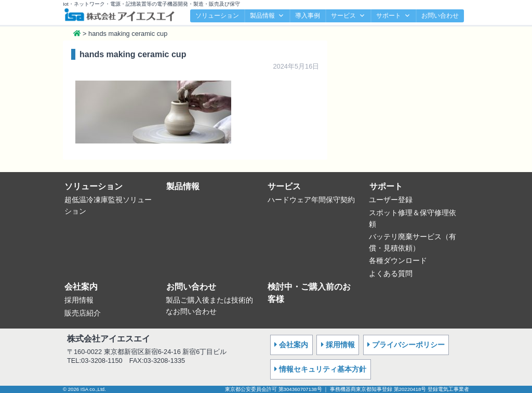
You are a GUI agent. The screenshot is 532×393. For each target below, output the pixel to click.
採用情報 (79, 300)
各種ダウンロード (398, 260)
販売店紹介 (83, 313)
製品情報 (267, 16)
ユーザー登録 (391, 200)
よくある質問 (391, 273)
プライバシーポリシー (408, 345)
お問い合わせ (440, 16)
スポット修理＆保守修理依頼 (413, 218)
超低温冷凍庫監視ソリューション (108, 205)
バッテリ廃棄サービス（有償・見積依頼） (413, 242)
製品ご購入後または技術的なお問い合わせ (209, 306)
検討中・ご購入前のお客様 (309, 293)
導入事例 (308, 16)
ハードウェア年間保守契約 (311, 200)
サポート (393, 16)
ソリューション (217, 16)
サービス (348, 16)
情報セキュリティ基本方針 (323, 369)
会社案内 (81, 287)
